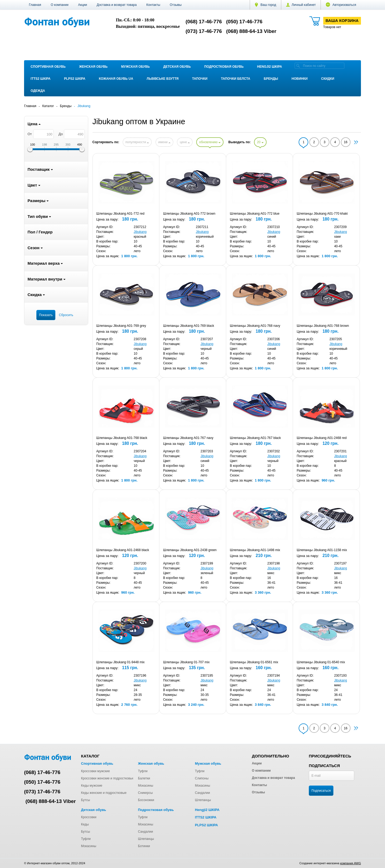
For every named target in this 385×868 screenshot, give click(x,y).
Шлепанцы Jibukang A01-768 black (122, 438)
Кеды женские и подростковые (104, 793)
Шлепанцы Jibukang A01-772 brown (189, 214)
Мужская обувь (135, 67)
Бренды (271, 79)
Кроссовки (89, 817)
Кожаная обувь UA (116, 79)
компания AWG (351, 863)
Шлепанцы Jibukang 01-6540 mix (321, 662)
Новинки (300, 79)
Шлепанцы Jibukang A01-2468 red (322, 438)
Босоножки (146, 800)
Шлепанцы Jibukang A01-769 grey (121, 326)
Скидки (328, 79)
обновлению (210, 142)
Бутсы (86, 800)
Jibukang (140, 232)
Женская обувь (93, 67)
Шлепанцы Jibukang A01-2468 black (123, 550)
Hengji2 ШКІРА (270, 67)
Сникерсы (145, 793)
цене (185, 142)
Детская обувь (177, 67)
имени (164, 142)
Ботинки (144, 846)
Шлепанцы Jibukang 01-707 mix (186, 662)
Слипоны (202, 778)
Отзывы (176, 5)
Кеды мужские (92, 786)
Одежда (38, 91)
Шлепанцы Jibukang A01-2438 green (190, 550)
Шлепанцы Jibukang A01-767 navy (188, 438)
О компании (60, 5)
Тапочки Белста (235, 79)
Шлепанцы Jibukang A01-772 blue (255, 214)
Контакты (153, 5)
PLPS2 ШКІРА (75, 79)
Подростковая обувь (224, 67)
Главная (35, 5)
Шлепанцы (203, 800)
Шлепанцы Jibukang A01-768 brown (323, 326)
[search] (298, 66)
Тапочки (200, 79)
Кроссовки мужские (95, 771)
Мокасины (146, 786)
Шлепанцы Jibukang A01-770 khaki (322, 214)
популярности (137, 142)
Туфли (143, 771)
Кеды (85, 824)
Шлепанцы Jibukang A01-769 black (189, 326)
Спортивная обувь (48, 67)
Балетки (144, 778)
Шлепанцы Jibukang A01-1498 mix (255, 550)
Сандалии (202, 793)
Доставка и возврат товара (117, 5)
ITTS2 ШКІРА (41, 79)
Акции (83, 5)
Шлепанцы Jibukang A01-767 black (255, 438)
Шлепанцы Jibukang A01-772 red (120, 214)
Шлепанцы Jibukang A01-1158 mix (322, 550)
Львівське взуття (163, 79)
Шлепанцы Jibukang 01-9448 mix (120, 662)
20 (260, 142)
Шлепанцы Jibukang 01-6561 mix (254, 662)
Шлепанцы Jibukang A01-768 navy (255, 326)
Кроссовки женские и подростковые (108, 778)
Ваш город (265, 5)
